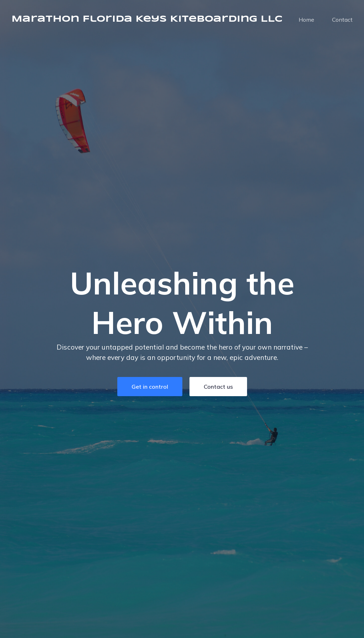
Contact (342, 20)
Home (306, 20)
